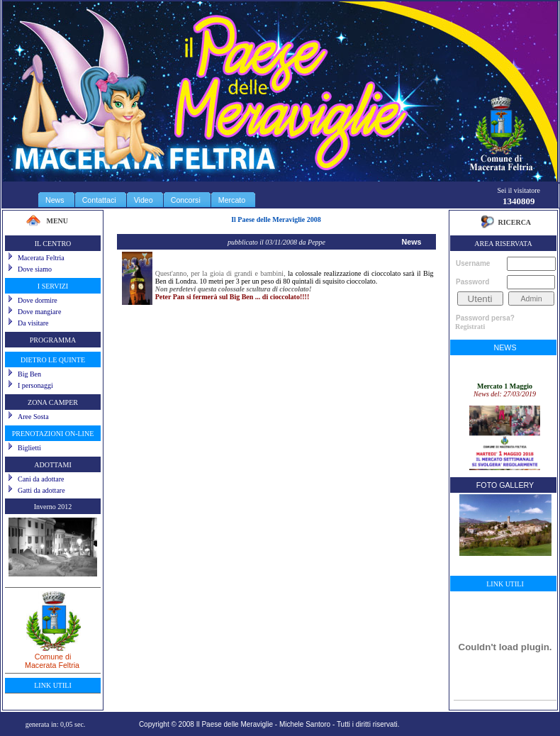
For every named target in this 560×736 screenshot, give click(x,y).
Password (472, 282)
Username (473, 263)
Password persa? (485, 318)
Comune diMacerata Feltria (53, 656)
